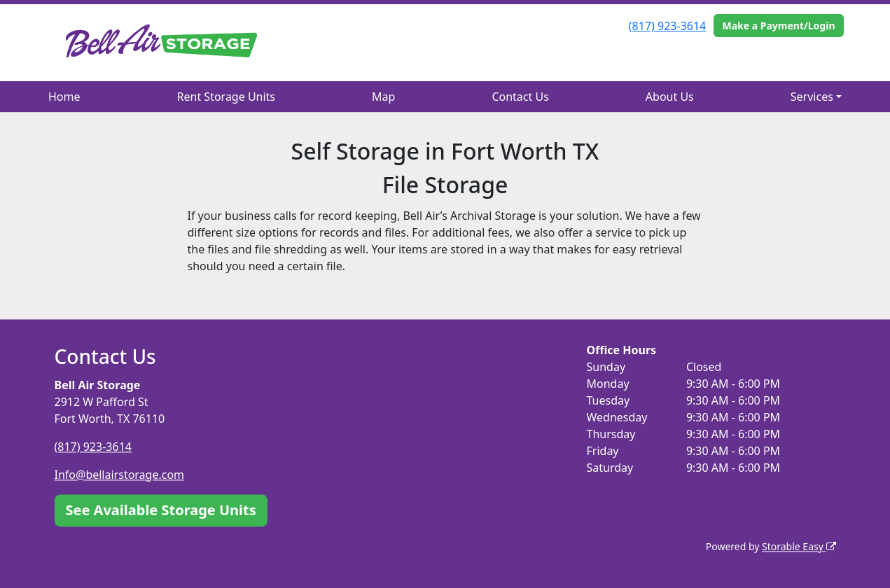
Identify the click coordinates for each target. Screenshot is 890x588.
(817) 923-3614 (667, 26)
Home (64, 97)
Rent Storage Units (226, 97)
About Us (670, 97)
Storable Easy (799, 546)
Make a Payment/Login (778, 26)
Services (812, 97)
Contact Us (520, 97)
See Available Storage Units (161, 510)
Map (383, 97)
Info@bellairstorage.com (120, 475)
